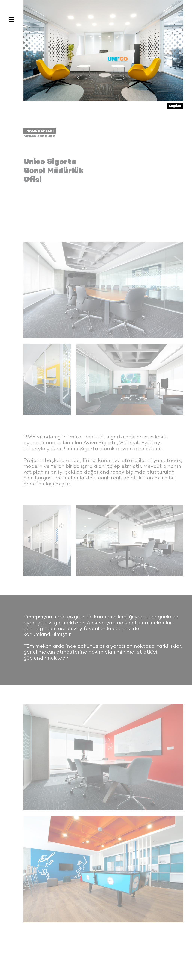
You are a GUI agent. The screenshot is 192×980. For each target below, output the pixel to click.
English (175, 106)
